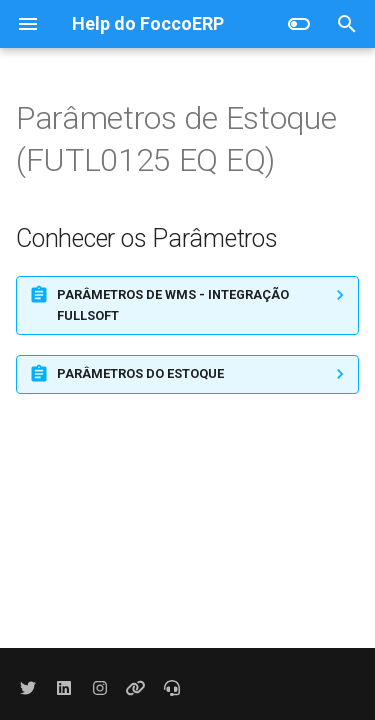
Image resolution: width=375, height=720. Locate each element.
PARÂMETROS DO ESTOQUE (140, 373)
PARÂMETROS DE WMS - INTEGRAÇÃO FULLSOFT (173, 304)
